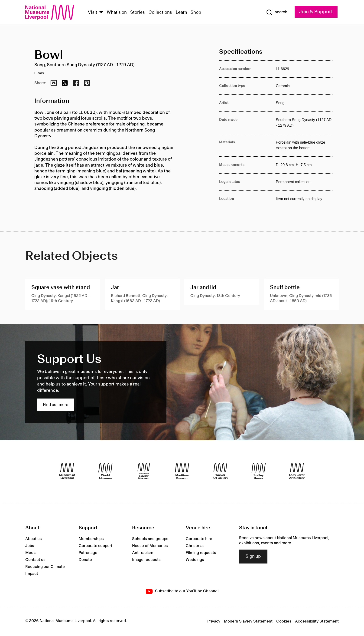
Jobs (30, 546)
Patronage (88, 553)
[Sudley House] (259, 471)
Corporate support (96, 546)
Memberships (91, 539)
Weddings (195, 560)
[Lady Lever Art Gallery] (297, 471)
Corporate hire (199, 539)
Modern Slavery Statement (248, 621)
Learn (181, 13)
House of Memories (150, 546)
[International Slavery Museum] (144, 471)
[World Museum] (105, 471)
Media (31, 553)
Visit (93, 13)
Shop (196, 13)
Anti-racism (143, 553)
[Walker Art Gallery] (220, 471)
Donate (85, 560)
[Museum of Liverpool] (67, 471)
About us (34, 539)
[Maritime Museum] (182, 471)
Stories (138, 13)
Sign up (253, 557)
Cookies (284, 621)
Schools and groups (150, 539)
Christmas (195, 546)
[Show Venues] (101, 13)
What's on (117, 13)
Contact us (35, 560)
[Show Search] (277, 12)
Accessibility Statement (317, 621)
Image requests (146, 560)
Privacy (214, 621)
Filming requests (201, 553)
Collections (160, 13)
